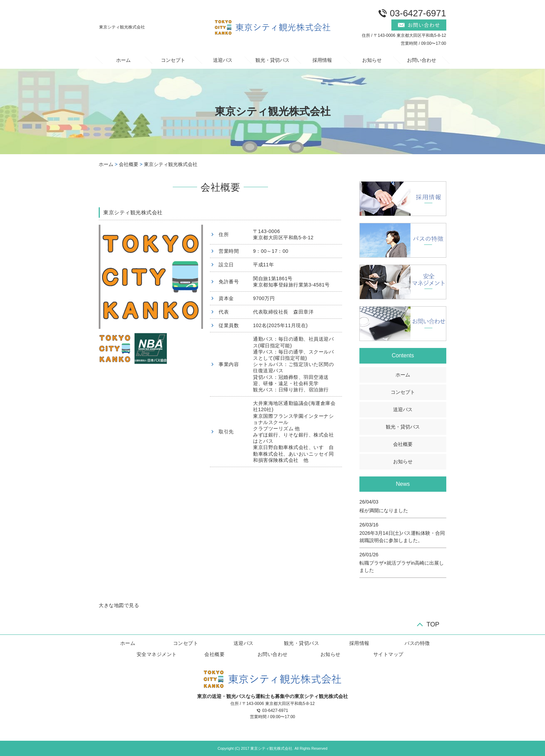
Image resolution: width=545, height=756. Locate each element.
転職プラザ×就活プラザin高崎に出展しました (402, 567)
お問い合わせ (422, 60)
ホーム (123, 60)
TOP (433, 624)
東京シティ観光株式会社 (171, 164)
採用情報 (322, 60)
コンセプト (173, 60)
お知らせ (372, 60)
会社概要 (129, 164)
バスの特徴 (417, 643)
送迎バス (223, 60)
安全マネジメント (157, 654)
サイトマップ (388, 654)
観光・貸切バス (272, 60)
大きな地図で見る (119, 605)
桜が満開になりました (384, 510)
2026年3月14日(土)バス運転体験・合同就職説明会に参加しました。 (402, 537)
